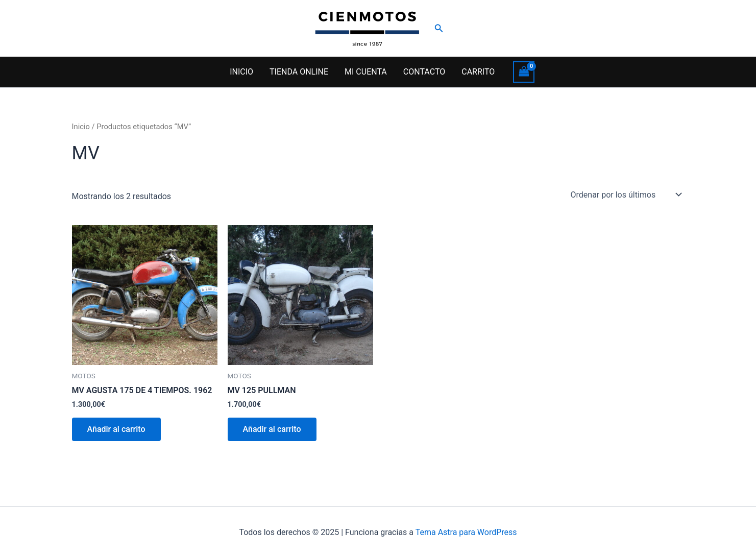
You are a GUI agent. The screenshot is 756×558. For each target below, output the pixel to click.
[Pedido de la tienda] (626, 195)
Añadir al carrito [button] (116, 429)
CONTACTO (424, 72)
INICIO (241, 72)
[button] (439, 28)
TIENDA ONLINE (299, 72)
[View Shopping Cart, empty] (524, 72)
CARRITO (478, 72)
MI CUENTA (366, 72)
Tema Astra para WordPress (466, 532)
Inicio (81, 127)
